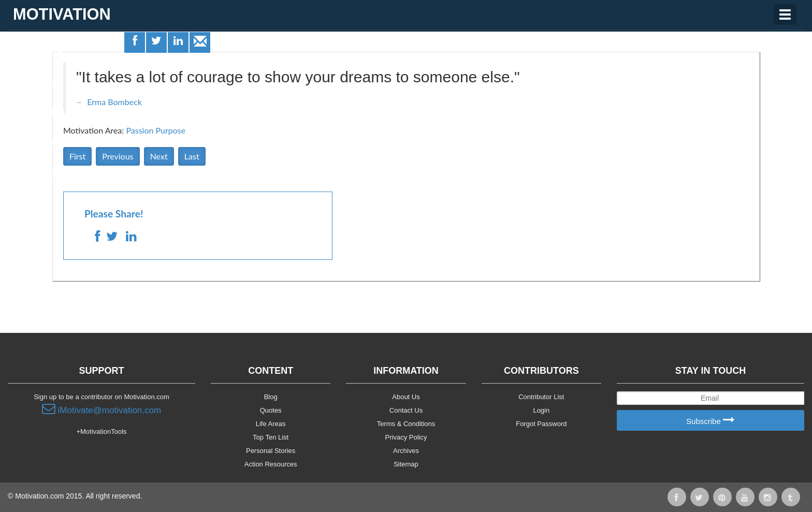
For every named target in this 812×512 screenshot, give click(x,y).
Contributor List (541, 397)
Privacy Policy (406, 437)
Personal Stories (271, 451)
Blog (271, 397)
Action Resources (271, 464)
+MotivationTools (101, 431)
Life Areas (38, 50)
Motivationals (48, 113)
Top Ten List (271, 437)
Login (541, 410)
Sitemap (406, 464)
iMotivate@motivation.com (102, 409)
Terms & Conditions (406, 424)
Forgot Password (541, 424)
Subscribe (711, 421)
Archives (406, 451)
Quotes (31, 81)
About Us (406, 397)
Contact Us (406, 410)
